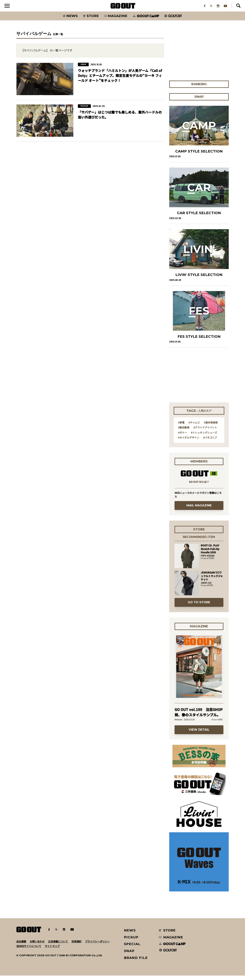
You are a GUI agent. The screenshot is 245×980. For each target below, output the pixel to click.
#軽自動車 (184, 432)
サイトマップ (52, 950)
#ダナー (183, 437)
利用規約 (76, 946)
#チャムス (194, 427)
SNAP (129, 955)
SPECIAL (132, 948)
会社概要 (21, 946)
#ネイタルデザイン (189, 442)
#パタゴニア (210, 442)
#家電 (181, 427)
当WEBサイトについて (29, 950)
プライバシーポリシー (97, 946)
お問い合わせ (37, 946)
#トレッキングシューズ (204, 437)
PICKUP (131, 942)
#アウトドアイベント (205, 432)
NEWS (130, 935)
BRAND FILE (136, 962)
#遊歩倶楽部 (211, 427)
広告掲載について (58, 946)
